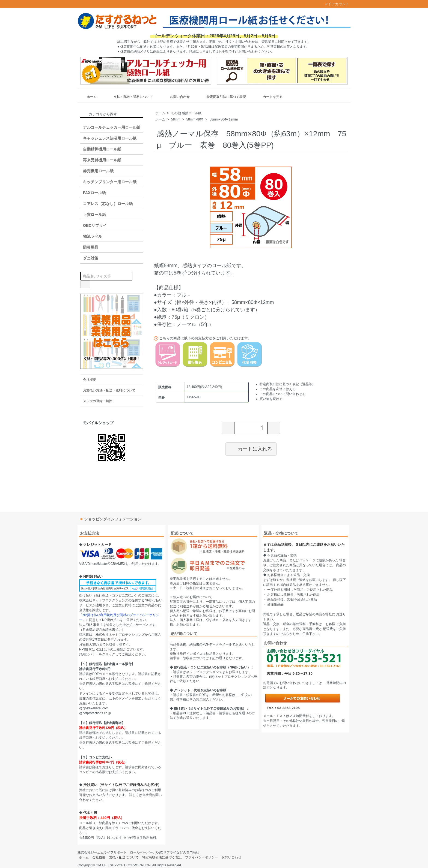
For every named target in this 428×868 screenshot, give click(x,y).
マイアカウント (334, 4)
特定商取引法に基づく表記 (222, 97)
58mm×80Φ (195, 119)
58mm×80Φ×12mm (224, 119)
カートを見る (269, 97)
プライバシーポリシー (201, 857)
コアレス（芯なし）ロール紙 (108, 204)
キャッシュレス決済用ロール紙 (110, 138)
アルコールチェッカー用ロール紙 (112, 127)
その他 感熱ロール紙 (186, 113)
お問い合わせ (176, 97)
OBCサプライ (95, 225)
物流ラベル (93, 236)
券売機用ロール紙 (98, 171)
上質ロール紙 (94, 215)
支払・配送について (124, 857)
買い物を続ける (271, 399)
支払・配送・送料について (129, 97)
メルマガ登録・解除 (98, 401)
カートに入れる (251, 449)
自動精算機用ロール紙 (102, 149)
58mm (176, 119)
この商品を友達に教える (278, 389)
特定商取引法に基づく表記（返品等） (287, 384)
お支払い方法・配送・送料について (109, 390)
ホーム (88, 97)
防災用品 (91, 247)
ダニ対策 (91, 258)
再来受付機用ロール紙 (102, 160)
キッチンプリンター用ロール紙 (110, 182)
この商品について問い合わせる (283, 394)
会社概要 (90, 380)
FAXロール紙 (94, 193)
